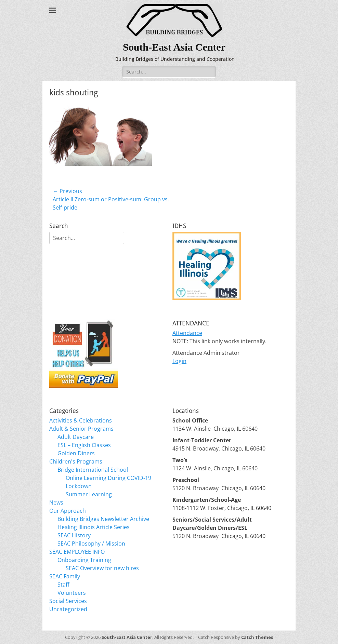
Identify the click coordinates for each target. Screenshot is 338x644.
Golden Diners (76, 453)
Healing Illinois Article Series (94, 527)
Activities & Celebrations (81, 420)
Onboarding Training (84, 560)
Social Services (68, 601)
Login (179, 361)
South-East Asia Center (174, 47)
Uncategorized (68, 609)
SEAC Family (65, 576)
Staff (63, 585)
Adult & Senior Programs (81, 429)
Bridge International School (93, 470)
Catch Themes (257, 637)
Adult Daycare (76, 437)
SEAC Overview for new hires (102, 568)
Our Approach (68, 511)
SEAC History (74, 535)
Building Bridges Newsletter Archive (103, 519)
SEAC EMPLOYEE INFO (77, 552)
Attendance (187, 333)
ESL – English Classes (84, 445)
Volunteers (72, 593)
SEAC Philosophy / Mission (91, 544)
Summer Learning (89, 494)
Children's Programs (76, 461)
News (56, 502)
